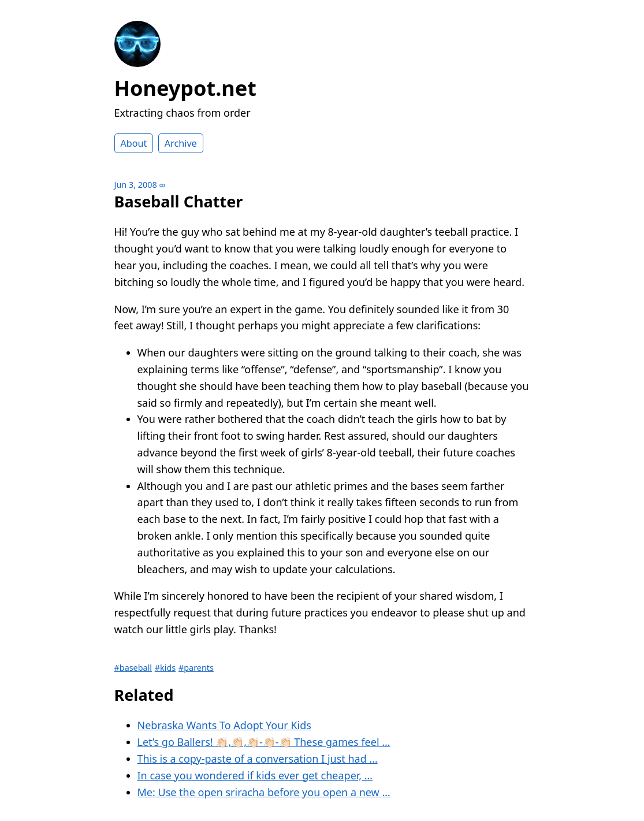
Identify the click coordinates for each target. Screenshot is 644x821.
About (134, 143)
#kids (165, 668)
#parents (196, 668)
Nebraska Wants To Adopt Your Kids (224, 725)
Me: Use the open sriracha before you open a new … (264, 792)
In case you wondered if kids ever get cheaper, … (255, 775)
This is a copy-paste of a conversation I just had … (258, 759)
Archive (181, 143)
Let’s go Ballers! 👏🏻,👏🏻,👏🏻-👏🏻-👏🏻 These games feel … (264, 742)
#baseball (133, 668)
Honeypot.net (185, 88)
